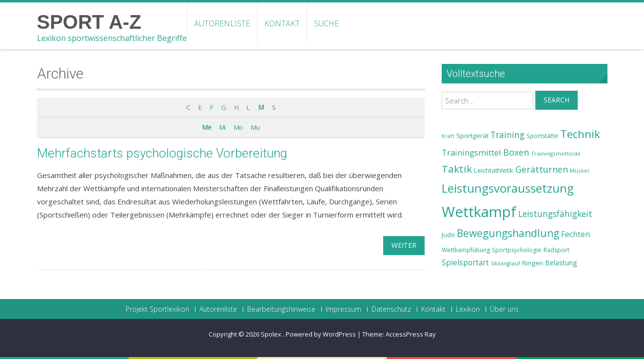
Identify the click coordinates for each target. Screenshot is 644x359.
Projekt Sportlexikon (157, 309)
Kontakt (282, 23)
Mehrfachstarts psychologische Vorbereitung (162, 153)
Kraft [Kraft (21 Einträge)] (448, 136)
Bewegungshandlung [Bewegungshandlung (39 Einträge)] (508, 233)
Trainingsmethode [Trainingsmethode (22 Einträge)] (556, 153)
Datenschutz (391, 309)
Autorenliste (222, 23)
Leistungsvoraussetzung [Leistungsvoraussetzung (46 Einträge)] (508, 188)
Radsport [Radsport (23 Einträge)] (556, 250)
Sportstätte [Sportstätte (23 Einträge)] (542, 136)
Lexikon (468, 309)
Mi (222, 127)
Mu (255, 127)
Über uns (504, 309)
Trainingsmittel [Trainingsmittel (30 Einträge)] (471, 152)
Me (207, 127)
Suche (326, 23)
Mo (238, 127)
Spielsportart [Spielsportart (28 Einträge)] (465, 263)
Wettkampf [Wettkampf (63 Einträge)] (479, 212)
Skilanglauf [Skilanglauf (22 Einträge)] (506, 263)
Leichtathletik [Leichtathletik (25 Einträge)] (494, 170)
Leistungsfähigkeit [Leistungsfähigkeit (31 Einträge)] (555, 214)
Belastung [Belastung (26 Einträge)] (561, 263)
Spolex (272, 334)
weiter (404, 245)
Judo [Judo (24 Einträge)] (448, 235)
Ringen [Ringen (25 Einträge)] (533, 263)
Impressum (343, 309)
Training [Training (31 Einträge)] (507, 135)
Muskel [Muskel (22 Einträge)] (579, 170)
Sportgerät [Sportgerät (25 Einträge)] (472, 136)
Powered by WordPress (321, 334)
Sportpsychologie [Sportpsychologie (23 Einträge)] (517, 250)
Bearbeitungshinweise (281, 309)
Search (556, 100)
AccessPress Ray (411, 334)
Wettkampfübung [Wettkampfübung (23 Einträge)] (466, 250)
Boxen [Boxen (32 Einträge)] (516, 152)
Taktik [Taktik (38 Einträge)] (457, 169)
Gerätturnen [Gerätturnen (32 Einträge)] (542, 169)
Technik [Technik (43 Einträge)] (580, 134)
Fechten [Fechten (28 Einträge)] (576, 234)
